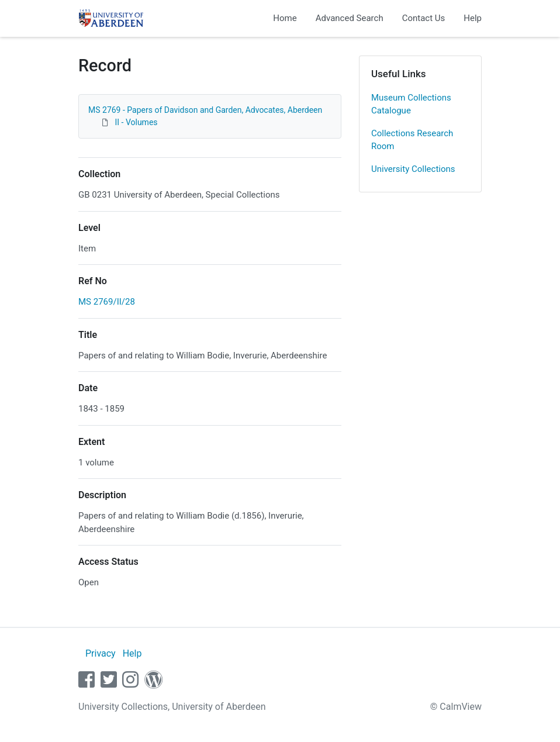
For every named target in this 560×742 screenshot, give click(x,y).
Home (285, 18)
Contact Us (424, 18)
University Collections (413, 169)
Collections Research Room (412, 140)
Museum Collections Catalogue (411, 104)
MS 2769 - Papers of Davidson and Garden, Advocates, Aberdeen (205, 110)
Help (473, 18)
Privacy (101, 653)
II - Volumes (136, 122)
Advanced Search (350, 18)
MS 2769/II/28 (107, 302)
